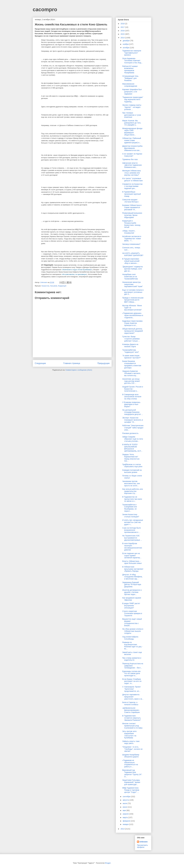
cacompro (45, 9)
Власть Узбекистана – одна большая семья (132, 562)
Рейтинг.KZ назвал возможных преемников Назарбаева (130, 69)
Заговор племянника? (131, 244)
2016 (123, 31)
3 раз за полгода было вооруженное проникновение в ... (132, 530)
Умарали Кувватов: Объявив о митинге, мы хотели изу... (131, 373)
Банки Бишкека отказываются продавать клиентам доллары (132, 364)
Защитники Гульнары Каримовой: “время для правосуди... (131, 782)
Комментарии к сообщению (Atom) (79, 370)
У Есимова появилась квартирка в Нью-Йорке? (131, 404)
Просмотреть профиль (142, 846)
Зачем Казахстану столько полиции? (131, 516)
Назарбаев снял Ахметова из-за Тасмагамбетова (130, 277)
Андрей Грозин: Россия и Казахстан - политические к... (133, 389)
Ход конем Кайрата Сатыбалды (130, 638)
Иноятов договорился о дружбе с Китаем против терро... (132, 592)
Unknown (144, 842)
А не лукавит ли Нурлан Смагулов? (132, 155)
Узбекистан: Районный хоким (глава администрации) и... (132, 140)
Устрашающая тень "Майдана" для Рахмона (130, 78)
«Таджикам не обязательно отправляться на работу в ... (130, 763)
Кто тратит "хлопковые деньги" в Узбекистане (133, 180)
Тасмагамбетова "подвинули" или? (131, 351)
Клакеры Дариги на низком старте (130, 345)
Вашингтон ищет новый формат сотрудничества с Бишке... (132, 622)
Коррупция (62, 286)
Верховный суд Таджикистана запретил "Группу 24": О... (132, 773)
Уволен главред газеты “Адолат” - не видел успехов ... (132, 107)
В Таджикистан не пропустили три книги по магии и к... (132, 499)
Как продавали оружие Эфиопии (132, 599)
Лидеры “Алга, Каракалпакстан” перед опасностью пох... (131, 458)
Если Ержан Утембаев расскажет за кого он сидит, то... (132, 681)
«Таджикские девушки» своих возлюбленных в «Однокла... (133, 315)
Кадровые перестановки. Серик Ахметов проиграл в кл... (133, 323)
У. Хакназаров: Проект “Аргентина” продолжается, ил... (132, 689)
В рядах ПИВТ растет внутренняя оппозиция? (131, 606)
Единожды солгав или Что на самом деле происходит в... (131, 673)
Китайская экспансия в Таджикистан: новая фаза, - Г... (132, 239)
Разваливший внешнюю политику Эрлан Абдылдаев (132, 215)
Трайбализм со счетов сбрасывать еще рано (132, 466)
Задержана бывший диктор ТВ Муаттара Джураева (132, 585)
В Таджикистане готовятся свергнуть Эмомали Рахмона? (131, 718)
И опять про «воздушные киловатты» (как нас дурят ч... (133, 522)
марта (125, 817)
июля (125, 803)
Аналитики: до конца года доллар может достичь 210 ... (131, 381)
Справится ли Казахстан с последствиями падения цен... (132, 186)
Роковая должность (130, 433)
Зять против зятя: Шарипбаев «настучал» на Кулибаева (130, 735)
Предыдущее (104, 363)
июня (125, 807)
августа (126, 800)
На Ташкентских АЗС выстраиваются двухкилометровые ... (132, 538)
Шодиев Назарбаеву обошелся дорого (131, 756)
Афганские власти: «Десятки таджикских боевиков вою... (132, 165)
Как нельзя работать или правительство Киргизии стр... (133, 491)
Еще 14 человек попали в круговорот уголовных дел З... (133, 292)
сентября (127, 797)
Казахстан (45, 286)
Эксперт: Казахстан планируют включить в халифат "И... (133, 420)
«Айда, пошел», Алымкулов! (129, 232)
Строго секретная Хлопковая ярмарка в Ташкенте (132, 613)
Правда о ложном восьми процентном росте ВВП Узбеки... (133, 300)
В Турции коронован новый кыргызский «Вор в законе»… (131, 261)
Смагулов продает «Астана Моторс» (130, 201)
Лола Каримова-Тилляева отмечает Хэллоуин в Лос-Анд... (132, 61)
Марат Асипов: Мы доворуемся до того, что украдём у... (132, 123)
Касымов (54, 286)
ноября (126, 44)
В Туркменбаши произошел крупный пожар (132, 194)
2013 (123, 829)
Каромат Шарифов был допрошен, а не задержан (132, 92)
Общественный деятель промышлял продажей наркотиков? (133, 331)
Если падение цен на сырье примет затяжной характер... (132, 556)
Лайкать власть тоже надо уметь (131, 742)
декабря (126, 41)
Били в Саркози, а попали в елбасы (130, 703)
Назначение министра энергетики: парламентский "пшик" (133, 284)
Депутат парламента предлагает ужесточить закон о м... (133, 697)
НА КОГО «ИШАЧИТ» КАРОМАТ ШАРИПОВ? (133, 254)
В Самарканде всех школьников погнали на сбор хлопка (132, 397)
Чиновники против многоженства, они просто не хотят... (131, 483)
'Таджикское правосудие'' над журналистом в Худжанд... (133, 99)
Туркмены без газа (130, 159)
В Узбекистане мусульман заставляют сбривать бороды (133, 569)
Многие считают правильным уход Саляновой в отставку (132, 726)
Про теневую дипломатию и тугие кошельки (132, 115)
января (126, 824)
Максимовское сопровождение (130, 85)
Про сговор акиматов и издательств (132, 659)
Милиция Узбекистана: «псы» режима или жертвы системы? (132, 173)
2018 (123, 24)
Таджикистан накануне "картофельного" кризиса (132, 53)
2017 (123, 27)
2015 (123, 34)
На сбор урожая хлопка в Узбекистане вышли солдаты (133, 631)
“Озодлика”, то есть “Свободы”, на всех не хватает (132, 749)
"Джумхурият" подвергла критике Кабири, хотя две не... (133, 269)
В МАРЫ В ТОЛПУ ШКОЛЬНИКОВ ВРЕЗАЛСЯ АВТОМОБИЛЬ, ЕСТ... (132, 448)
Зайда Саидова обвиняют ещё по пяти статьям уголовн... (133, 439)
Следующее (40, 363)
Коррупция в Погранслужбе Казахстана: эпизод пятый (131, 224)
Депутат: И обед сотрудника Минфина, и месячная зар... (132, 577)
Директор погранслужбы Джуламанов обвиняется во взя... (132, 148)
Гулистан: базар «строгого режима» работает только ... (131, 339)
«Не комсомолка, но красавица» (74, 274)
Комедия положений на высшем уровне (132, 471)
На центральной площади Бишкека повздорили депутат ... (133, 412)
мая (125, 810)
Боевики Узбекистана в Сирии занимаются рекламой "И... (132, 207)
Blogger (108, 863)
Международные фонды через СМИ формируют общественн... (132, 132)
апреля (126, 814)
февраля (127, 821)
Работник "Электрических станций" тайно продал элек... (133, 428)
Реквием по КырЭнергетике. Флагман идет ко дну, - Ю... (133, 646)
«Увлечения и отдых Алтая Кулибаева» (77, 270)
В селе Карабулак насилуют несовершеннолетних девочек (132, 547)
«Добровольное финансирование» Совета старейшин (131, 710)
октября (126, 48)
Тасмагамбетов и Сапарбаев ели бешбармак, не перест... (130, 508)
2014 (123, 38)
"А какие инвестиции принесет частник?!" (132, 357)
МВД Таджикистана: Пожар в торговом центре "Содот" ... (131, 790)
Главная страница (72, 363)
